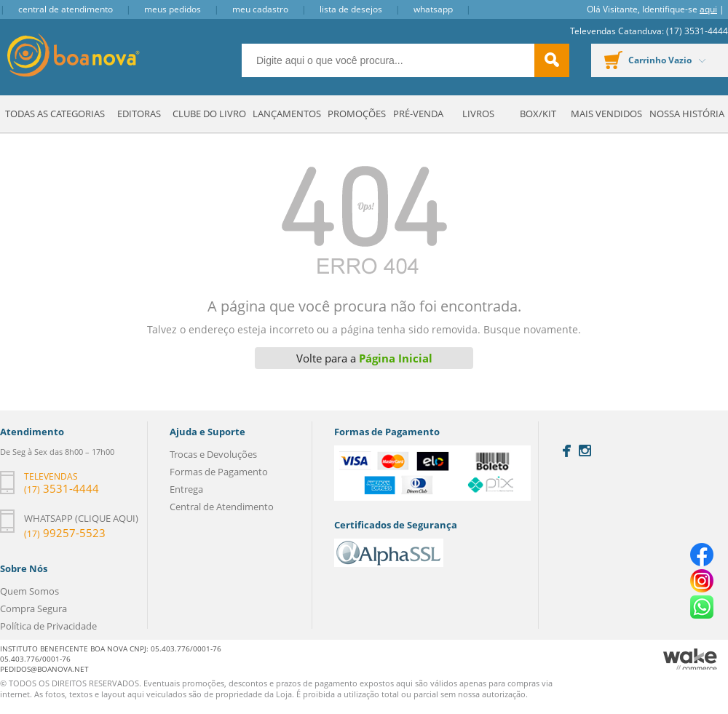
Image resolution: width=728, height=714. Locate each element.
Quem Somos (29, 591)
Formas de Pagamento (219, 472)
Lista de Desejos (351, 9)
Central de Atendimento (66, 9)
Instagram (585, 451)
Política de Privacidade (48, 626)
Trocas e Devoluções (213, 454)
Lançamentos (287, 114)
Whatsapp (433, 9)
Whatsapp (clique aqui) (81, 518)
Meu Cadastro (260, 9)
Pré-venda (418, 114)
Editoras (139, 114)
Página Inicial (396, 358)
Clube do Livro (209, 114)
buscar (552, 60)
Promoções (357, 114)
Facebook (567, 451)
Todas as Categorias (55, 114)
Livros (478, 114)
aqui (708, 9)
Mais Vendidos (606, 114)
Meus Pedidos (173, 9)
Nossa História (687, 114)
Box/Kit (538, 114)
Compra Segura (33, 608)
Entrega (186, 489)
